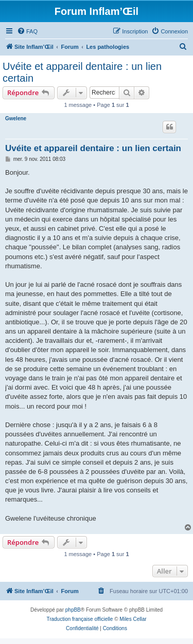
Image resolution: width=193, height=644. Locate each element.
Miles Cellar (133, 619)
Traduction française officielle (80, 619)
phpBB (73, 610)
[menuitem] (27, 31)
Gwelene (16, 118)
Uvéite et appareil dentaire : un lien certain (82, 72)
